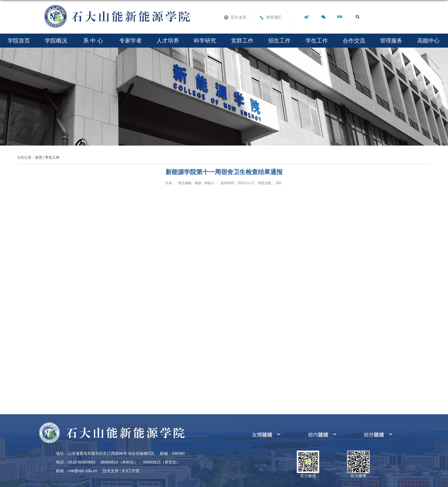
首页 (39, 157)
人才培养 (168, 41)
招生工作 (279, 41)
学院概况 (56, 41)
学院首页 (19, 41)
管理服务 (391, 41)
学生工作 (317, 41)
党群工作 (242, 41)
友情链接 (254, 434)
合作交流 (354, 41)
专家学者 (130, 41)
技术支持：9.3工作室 (121, 471)
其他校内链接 (313, 434)
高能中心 (428, 41)
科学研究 (205, 41)
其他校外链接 (369, 434)
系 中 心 (93, 41)
